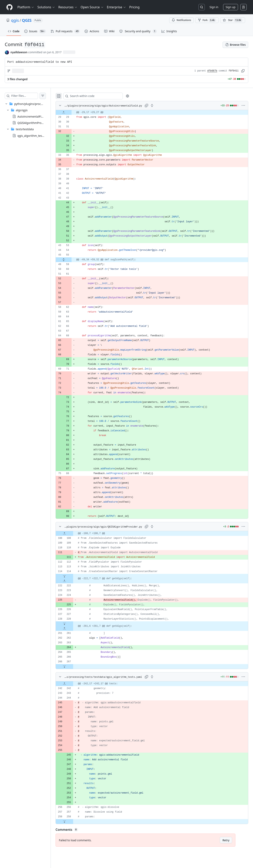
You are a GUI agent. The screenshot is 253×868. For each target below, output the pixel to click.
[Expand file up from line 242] (72, 684)
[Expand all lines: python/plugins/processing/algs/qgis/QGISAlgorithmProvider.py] (156, 527)
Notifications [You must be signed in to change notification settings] (181, 20)
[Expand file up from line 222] (72, 581)
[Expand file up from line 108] (72, 533)
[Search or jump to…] (202, 7)
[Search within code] (99, 96)
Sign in (214, 7)
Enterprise (117, 7)
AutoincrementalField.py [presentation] (33, 116)
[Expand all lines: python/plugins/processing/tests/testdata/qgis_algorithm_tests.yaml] (156, 677)
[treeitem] (29, 120)
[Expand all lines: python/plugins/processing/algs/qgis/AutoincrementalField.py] (156, 106)
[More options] (243, 106)
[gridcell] (156, 112)
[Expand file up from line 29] (72, 112)
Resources (68, 7)
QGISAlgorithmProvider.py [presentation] (34, 123)
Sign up (231, 7)
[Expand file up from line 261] (72, 628)
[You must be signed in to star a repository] (233, 20)
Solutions (46, 7)
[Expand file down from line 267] (72, 666)
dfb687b (212, 71)
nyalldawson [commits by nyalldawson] (19, 52)
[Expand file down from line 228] (72, 624)
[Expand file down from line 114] (72, 576)
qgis (15, 20)
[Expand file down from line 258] (72, 821)
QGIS (27, 20)
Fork (207, 20)
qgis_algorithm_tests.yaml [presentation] (34, 135)
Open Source (92, 7)
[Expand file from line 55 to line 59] (72, 260)
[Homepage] (9, 7)
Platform (26, 7)
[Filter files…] (28, 96)
